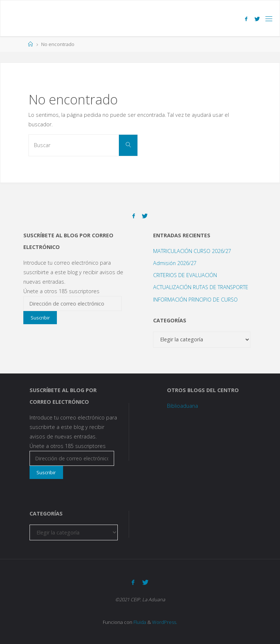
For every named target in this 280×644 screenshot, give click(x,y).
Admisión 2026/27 (175, 263)
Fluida (139, 622)
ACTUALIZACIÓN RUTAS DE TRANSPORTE (201, 287)
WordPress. (165, 622)
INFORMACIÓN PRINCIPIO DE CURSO (195, 300)
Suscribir (40, 318)
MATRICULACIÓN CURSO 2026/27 (192, 251)
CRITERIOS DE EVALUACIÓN (185, 275)
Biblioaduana (182, 406)
